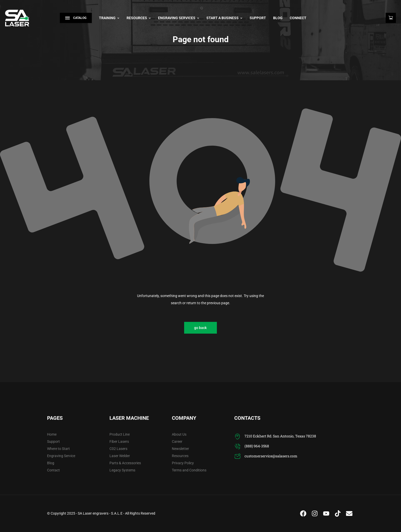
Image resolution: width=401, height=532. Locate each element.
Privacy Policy (183, 463)
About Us (179, 434)
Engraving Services (179, 18)
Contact (53, 470)
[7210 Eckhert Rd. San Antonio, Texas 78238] (237, 437)
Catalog (76, 18)
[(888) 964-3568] (237, 446)
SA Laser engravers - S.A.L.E (100, 513)
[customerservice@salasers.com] (237, 456)
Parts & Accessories (125, 463)
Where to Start (58, 449)
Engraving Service (61, 456)
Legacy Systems (122, 470)
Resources (139, 18)
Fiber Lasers (119, 442)
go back (201, 328)
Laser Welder (120, 456)
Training (109, 18)
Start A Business (224, 18)
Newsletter (180, 449)
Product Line (120, 434)
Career (177, 442)
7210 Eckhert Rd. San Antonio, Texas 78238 (280, 436)
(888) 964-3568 (257, 446)
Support (258, 18)
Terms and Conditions (189, 470)
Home (52, 434)
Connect (298, 18)
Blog (278, 18)
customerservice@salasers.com (271, 456)
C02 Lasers (118, 449)
